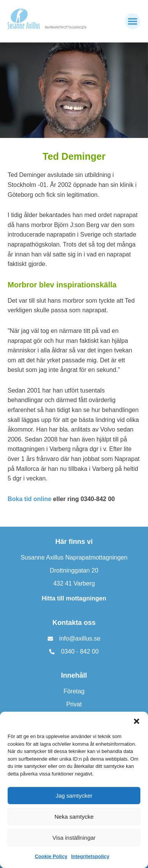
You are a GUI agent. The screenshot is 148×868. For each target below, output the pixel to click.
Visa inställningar (74, 838)
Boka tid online (30, 499)
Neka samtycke (74, 817)
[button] (137, 721)
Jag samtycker (74, 796)
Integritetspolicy (90, 856)
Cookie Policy (51, 856)
